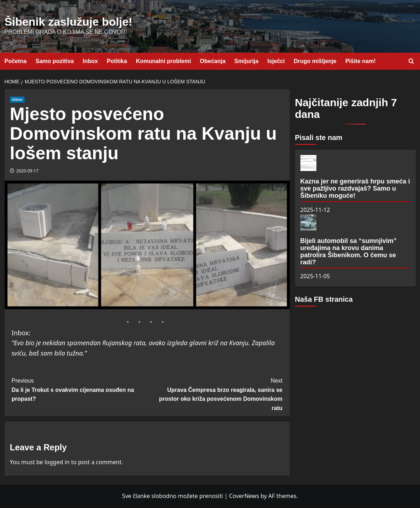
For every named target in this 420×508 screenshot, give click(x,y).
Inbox (90, 61)
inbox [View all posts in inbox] (17, 99)
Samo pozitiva (55, 61)
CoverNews (244, 496)
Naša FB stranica (324, 299)
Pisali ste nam (319, 138)
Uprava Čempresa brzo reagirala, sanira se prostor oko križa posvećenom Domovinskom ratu (215, 394)
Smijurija (247, 61)
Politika (117, 61)
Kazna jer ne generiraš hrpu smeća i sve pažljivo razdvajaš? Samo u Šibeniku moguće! (355, 188)
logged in (57, 462)
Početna (16, 61)
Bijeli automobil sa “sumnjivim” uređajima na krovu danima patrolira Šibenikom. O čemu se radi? (349, 251)
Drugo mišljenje (315, 61)
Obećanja (213, 61)
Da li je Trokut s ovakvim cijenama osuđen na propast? (80, 389)
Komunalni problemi (164, 61)
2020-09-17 (28, 171)
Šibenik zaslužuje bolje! (69, 22)
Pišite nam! (360, 61)
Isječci (276, 61)
